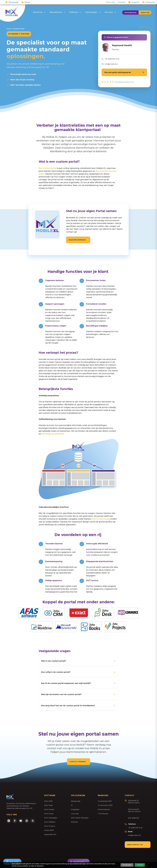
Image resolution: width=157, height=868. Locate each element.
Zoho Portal (49, 814)
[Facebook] (15, 821)
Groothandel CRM (105, 801)
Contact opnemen (78, 762)
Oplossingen (93, 12)
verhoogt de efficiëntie (53, 434)
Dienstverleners (104, 809)
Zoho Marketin (50, 822)
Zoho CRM (48, 801)
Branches (39, 12)
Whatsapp (13, 2)
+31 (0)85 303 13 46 (112, 59)
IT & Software (103, 814)
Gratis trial (145, 12)
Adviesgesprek (130, 12)
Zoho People (49, 809)
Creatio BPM (49, 830)
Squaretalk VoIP (50, 834)
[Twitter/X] (33, 821)
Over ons (110, 2)
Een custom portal (48, 168)
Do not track (127, 865)
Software (75, 12)
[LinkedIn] (9, 821)
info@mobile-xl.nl (111, 64)
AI (72, 805)
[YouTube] (21, 821)
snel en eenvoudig (101, 519)
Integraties (75, 809)
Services (110, 12)
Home (9, 29)
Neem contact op (135, 845)
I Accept (140, 865)
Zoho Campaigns (51, 818)
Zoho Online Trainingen (80, 818)
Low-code (75, 814)
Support (135, 2)
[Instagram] (27, 821)
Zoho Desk (48, 805)
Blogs (27, 2)
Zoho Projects (50, 826)
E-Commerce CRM (105, 805)
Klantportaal (76, 801)
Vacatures (150, 2)
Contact (122, 2)
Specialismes (57, 12)
